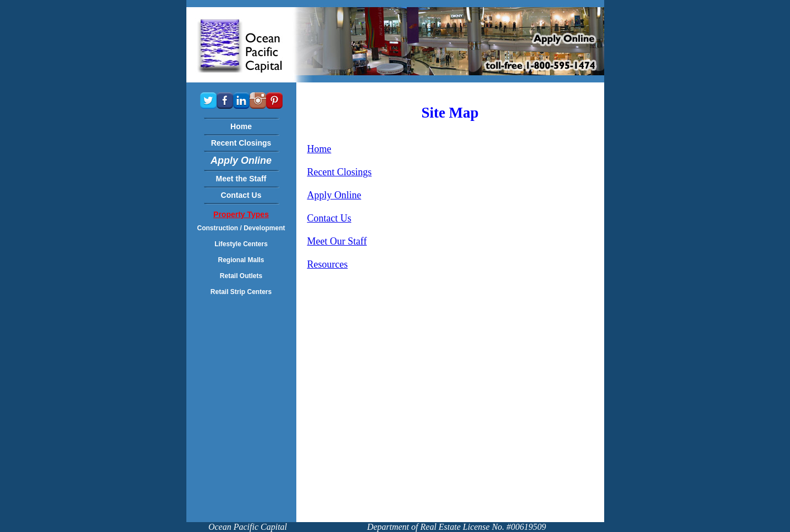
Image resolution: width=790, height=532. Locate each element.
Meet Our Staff (337, 241)
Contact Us (330, 218)
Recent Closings (340, 172)
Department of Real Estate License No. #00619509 (457, 527)
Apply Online (335, 195)
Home (319, 149)
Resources (328, 264)
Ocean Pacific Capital (248, 527)
